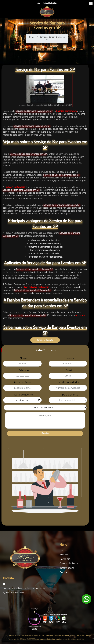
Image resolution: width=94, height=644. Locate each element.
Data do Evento (24, 395)
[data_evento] (22, 400)
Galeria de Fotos (69, 563)
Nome (24, 358)
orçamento (81, 315)
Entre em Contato (45, 340)
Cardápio (65, 559)
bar (26, 287)
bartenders (43, 287)
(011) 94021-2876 (14, 593)
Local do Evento (24, 382)
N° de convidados (69, 382)
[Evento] (68, 400)
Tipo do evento (69, 395)
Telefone (24, 370)
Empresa (69, 358)
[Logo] (25, 558)
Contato (64, 572)
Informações (67, 568)
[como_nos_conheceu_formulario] (45, 408)
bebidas (32, 287)
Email (69, 370)
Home (32, 37)
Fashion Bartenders (66, 111)
